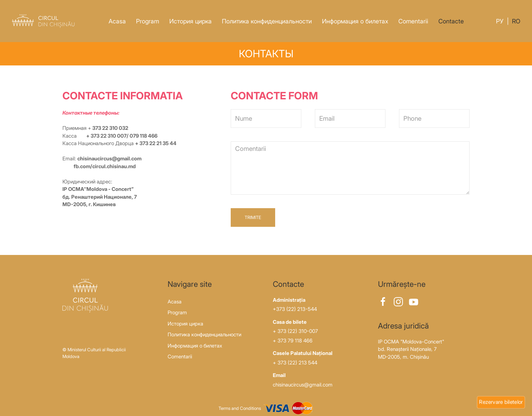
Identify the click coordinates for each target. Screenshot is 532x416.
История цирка (191, 21)
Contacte (451, 21)
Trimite (253, 217)
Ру (500, 21)
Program (148, 21)
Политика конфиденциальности (267, 21)
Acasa (117, 21)
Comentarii (413, 21)
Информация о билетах (355, 21)
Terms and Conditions (240, 408)
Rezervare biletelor (501, 402)
